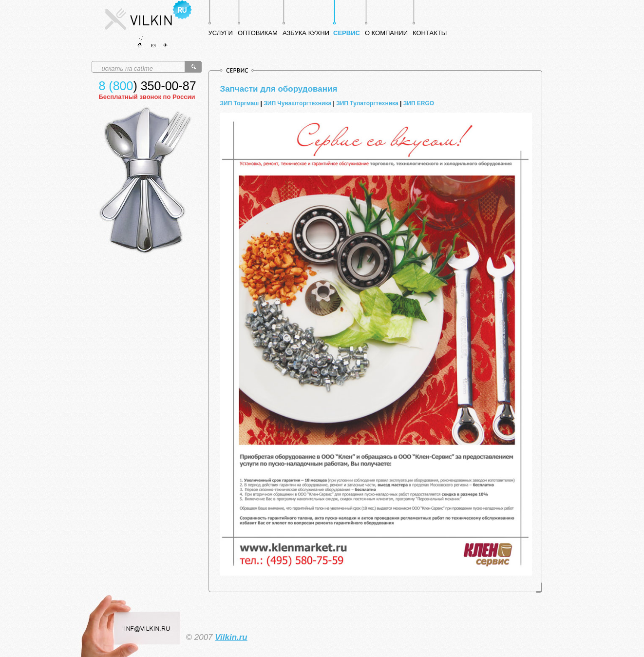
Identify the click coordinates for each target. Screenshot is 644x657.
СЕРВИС (347, 33)
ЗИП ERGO (419, 103)
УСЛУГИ (221, 33)
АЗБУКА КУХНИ (306, 33)
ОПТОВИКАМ (258, 33)
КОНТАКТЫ (430, 33)
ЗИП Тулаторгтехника (367, 103)
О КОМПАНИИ (386, 33)
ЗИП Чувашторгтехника (297, 103)
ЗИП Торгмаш (240, 103)
